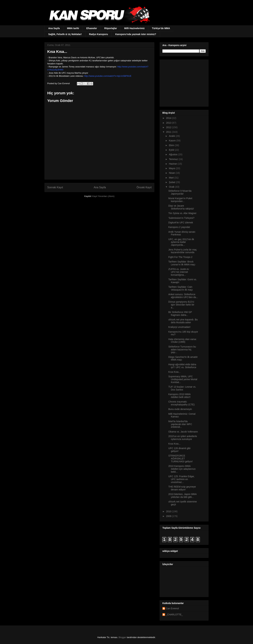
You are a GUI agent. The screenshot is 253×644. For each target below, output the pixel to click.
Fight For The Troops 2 (180, 257)
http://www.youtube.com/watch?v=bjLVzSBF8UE (108, 76)
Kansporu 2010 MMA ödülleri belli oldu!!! (179, 396)
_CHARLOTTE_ (174, 615)
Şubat (172, 182)
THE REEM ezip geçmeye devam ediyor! (182, 488)
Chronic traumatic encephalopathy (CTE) (181, 403)
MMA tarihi (73, 28)
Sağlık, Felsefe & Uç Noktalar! (65, 34)
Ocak (172, 187)
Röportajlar (111, 28)
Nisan (172, 173)
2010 (169, 511)
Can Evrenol (172, 608)
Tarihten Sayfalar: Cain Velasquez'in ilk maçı (181, 288)
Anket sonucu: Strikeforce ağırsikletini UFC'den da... (183, 296)
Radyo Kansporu (99, 34)
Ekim (172, 145)
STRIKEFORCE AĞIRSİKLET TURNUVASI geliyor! (181, 459)
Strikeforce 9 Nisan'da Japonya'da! (180, 192)
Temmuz (174, 159)
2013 (169, 123)
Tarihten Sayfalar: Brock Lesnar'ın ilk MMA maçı (182, 263)
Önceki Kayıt (144, 187)
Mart (172, 178)
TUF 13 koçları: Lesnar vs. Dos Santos (182, 388)
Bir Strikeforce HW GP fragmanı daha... (180, 314)
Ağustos (173, 154)
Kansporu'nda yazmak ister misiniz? (136, 34)
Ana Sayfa (54, 28)
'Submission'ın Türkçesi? (181, 218)
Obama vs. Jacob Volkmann (183, 432)
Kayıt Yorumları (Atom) (103, 196)
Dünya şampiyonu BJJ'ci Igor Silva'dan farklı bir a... (181, 305)
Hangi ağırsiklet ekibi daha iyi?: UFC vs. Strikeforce (182, 366)
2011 (169, 132)
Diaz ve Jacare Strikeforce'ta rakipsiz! (181, 207)
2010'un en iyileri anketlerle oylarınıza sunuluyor (183, 438)
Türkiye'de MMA (161, 28)
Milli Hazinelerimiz (134, 28)
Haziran (173, 164)
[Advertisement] (184, 82)
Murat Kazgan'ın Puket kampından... (180, 200)
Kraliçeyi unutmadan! (179, 327)
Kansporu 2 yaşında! (179, 227)
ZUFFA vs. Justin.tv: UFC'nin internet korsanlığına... (179, 272)
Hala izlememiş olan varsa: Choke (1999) (182, 341)
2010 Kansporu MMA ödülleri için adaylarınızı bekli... (182, 469)
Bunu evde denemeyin (180, 409)
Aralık (172, 136)
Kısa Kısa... (174, 372)
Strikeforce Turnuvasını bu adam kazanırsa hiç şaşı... (182, 350)
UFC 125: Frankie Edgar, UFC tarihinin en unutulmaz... (181, 479)
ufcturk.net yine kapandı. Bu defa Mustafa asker (183, 321)
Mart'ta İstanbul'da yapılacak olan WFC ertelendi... (180, 424)
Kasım (173, 141)
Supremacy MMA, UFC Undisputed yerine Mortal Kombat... (183, 379)
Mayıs (172, 168)
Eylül (172, 150)
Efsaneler (92, 28)
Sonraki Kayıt (55, 187)
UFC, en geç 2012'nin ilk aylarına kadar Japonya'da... (181, 242)
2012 (169, 127)
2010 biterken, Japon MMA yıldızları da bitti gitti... (182, 496)
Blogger (122, 637)
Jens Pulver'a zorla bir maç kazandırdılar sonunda (183, 251)
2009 (169, 516)
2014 (169, 118)
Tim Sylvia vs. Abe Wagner (182, 213)
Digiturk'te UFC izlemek (181, 223)
